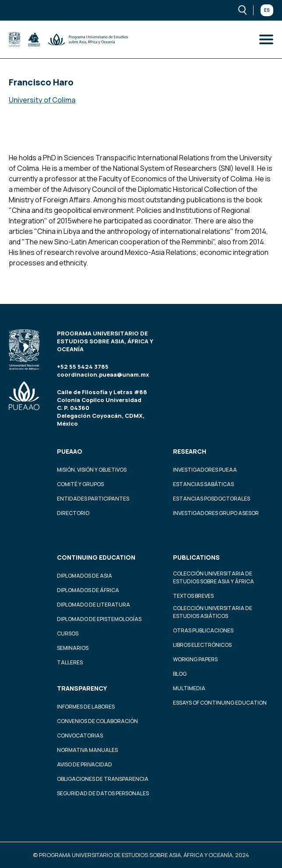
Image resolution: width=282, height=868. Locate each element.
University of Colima (42, 100)
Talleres (70, 662)
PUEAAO (70, 451)
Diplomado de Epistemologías (99, 619)
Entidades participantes (93, 499)
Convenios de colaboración (97, 721)
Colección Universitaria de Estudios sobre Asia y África (213, 577)
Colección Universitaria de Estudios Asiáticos (213, 612)
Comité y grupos (80, 484)
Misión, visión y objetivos (92, 470)
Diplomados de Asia (85, 576)
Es (267, 10)
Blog (180, 674)
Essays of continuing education (220, 703)
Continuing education (96, 557)
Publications (196, 557)
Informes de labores (86, 707)
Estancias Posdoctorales (211, 499)
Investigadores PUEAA (205, 470)
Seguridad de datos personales (103, 793)
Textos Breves (193, 596)
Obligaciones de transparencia (103, 779)
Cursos (68, 633)
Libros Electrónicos (202, 645)
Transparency (82, 688)
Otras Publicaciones (203, 630)
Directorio (73, 513)
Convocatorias (80, 736)
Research (190, 451)
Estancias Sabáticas (203, 484)
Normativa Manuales (87, 750)
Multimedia (189, 688)
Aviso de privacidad (85, 764)
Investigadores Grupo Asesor (216, 513)
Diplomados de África (88, 590)
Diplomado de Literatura (93, 605)
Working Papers (195, 659)
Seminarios (73, 648)
